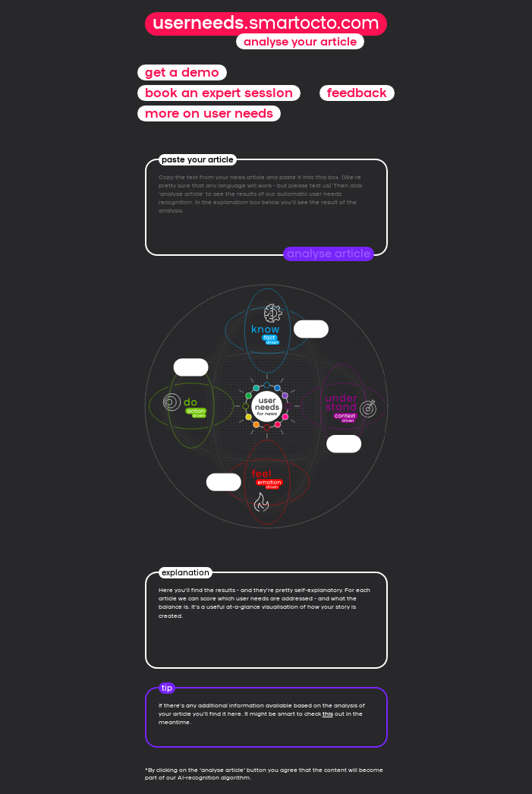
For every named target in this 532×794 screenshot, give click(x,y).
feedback (357, 93)
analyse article (329, 254)
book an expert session (219, 93)
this (328, 713)
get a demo (182, 72)
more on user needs (209, 113)
